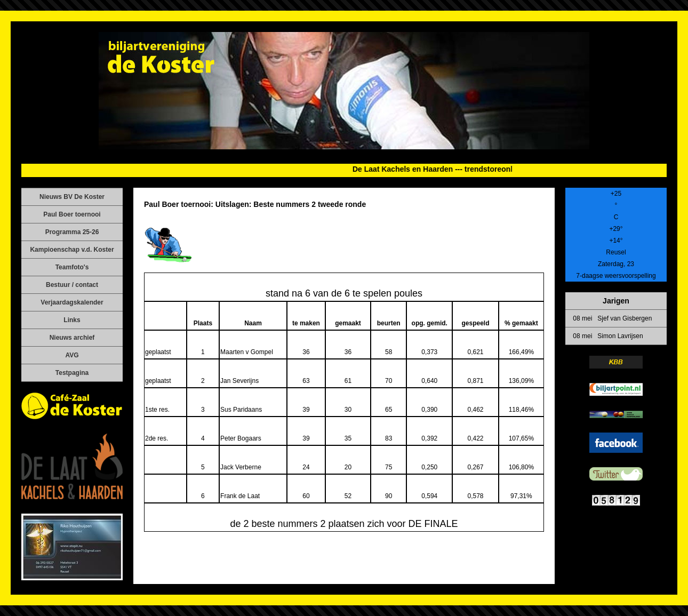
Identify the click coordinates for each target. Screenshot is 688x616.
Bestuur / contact (72, 285)
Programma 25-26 (72, 232)
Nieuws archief (72, 338)
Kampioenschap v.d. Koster (72, 250)
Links (72, 320)
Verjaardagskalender (72, 302)
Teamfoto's (72, 267)
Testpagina (72, 373)
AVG (72, 355)
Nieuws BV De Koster (72, 197)
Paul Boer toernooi (72, 214)
